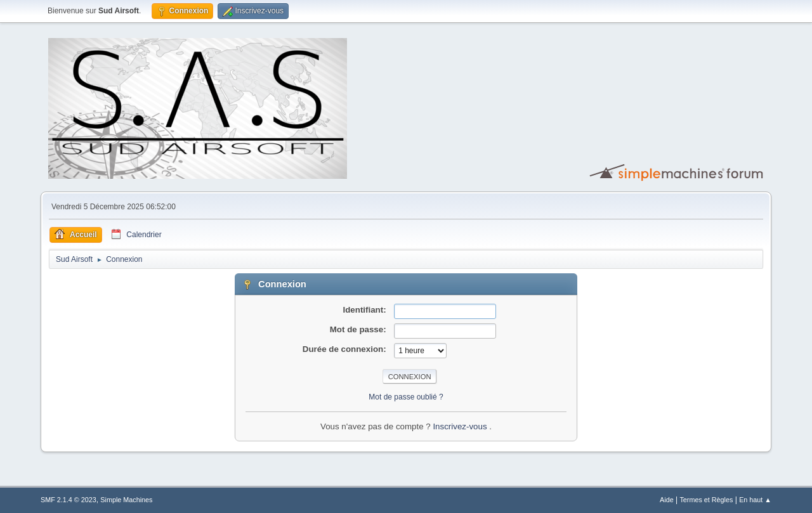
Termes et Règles (706, 500)
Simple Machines (126, 500)
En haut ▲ (755, 500)
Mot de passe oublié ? (406, 397)
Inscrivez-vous (461, 426)
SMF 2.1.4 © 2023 (69, 500)
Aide (667, 500)
